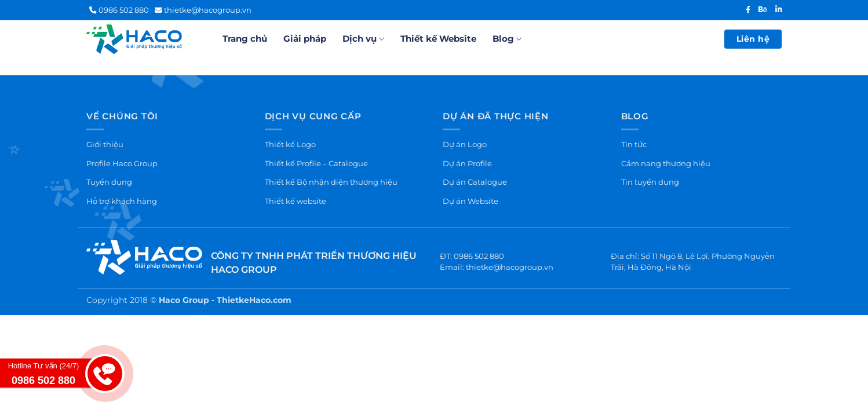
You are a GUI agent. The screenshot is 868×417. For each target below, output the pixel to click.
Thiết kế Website (438, 39)
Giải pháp (305, 39)
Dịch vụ (363, 39)
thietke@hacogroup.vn (203, 10)
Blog (507, 39)
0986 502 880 (119, 10)
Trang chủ (245, 39)
